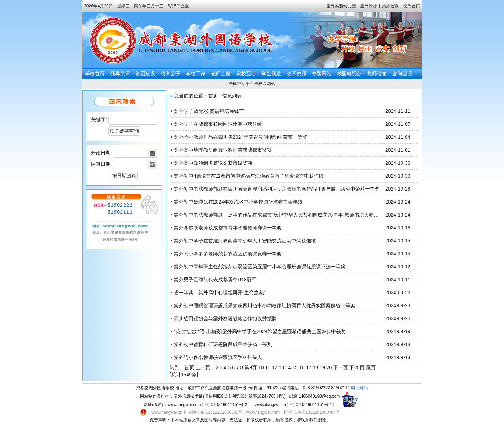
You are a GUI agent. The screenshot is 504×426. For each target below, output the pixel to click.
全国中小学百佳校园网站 (252, 84)
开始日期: (101, 153)
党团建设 (145, 74)
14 (288, 367)
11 (268, 367)
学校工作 (196, 74)
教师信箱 (377, 74)
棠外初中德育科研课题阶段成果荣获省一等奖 (223, 344)
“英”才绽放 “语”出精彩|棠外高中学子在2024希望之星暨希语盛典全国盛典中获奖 (260, 331)
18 (316, 367)
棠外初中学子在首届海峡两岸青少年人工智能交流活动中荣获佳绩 (245, 241)
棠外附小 (369, 6)
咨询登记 (402, 74)
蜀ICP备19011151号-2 (226, 405)
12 (275, 367)
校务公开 (170, 74)
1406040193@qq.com (319, 396)
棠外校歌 (390, 6)
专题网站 (322, 74)
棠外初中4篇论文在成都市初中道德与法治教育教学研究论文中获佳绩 (249, 176)
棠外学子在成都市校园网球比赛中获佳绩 (218, 124)
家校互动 (246, 74)
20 (329, 367)
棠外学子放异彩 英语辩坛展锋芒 (209, 111)
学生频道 (271, 74)
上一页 (203, 367)
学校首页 (95, 74)
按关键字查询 (124, 131)
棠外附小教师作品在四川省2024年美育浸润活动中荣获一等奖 (241, 137)
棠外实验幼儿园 (341, 6)
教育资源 (296, 74)
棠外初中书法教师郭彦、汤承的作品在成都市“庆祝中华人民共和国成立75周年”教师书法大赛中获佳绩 (284, 215)
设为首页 (412, 6)
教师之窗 (221, 74)
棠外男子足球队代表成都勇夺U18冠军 (215, 280)
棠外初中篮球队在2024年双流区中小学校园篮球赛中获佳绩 (238, 202)
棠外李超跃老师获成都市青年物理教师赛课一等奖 (228, 228)
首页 (213, 96)
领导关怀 (120, 74)
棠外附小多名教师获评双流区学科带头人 (218, 357)
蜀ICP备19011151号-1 (311, 405)
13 (281, 367)
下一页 (341, 367)
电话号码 (359, 388)
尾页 (371, 367)
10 (261, 367)
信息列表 (232, 96)
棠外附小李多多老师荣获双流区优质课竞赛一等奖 (228, 254)
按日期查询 (124, 176)
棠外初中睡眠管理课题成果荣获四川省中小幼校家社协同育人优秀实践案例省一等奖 (265, 305)
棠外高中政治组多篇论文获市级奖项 (213, 163)
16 (302, 367)
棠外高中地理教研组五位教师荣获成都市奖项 (223, 150)
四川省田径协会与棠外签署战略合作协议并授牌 (225, 318)
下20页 (357, 367)
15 (295, 367)
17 (309, 367)
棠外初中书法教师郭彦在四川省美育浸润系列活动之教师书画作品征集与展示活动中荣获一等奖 (277, 189)
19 (322, 367)
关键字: (99, 119)
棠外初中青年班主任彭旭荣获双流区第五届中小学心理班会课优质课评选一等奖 (260, 267)
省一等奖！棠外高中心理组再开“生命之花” (220, 293)
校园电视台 (349, 74)
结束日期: (101, 164)
